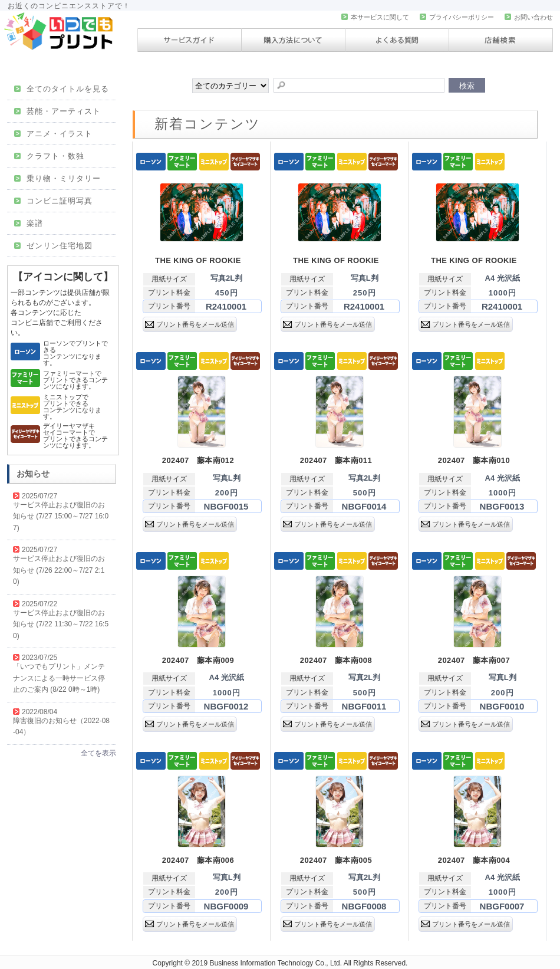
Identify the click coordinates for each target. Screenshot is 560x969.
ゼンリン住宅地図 (53, 246)
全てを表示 (98, 753)
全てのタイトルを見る (62, 89)
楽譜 (29, 223)
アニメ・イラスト (53, 134)
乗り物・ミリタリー (57, 178)
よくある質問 (397, 40)
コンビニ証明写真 (53, 201)
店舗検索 (501, 40)
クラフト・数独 (49, 156)
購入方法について (293, 40)
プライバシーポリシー (457, 17)
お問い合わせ (529, 17)
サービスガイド (190, 40)
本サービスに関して (375, 17)
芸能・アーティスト (57, 111)
